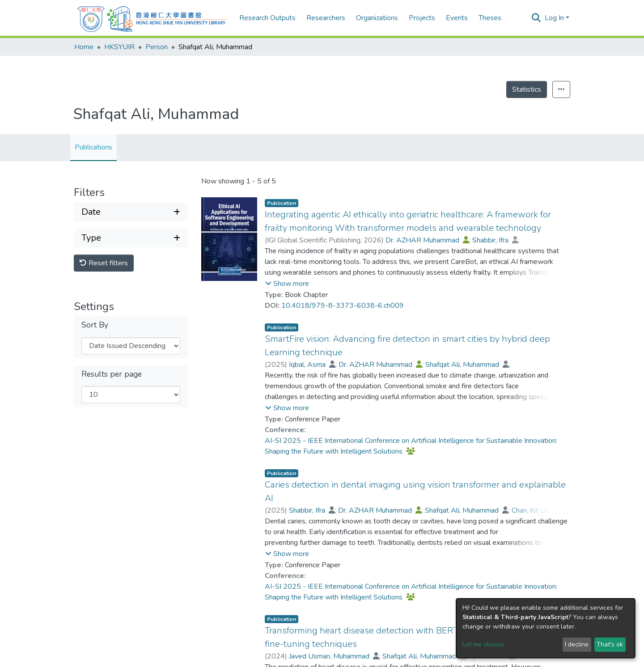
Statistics (527, 89)
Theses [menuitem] (490, 18)
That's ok (610, 644)
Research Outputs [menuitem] (267, 18)
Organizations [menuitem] (377, 18)
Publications (93, 147)
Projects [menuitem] (422, 18)
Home (84, 47)
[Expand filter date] (131, 212)
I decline (577, 644)
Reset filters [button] (104, 263)
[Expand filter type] (131, 238)
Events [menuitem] (457, 18)
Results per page (112, 374)
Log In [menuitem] (554, 18)
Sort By (95, 325)
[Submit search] (536, 18)
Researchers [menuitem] (326, 18)
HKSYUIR (119, 47)
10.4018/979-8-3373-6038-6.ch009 (343, 306)
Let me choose (483, 644)
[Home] (152, 18)
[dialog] (546, 628)
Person (157, 47)
